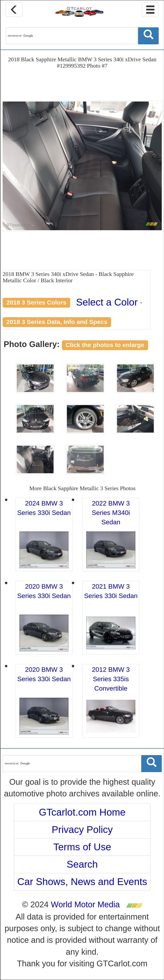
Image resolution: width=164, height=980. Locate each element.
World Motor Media (85, 904)
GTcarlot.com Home (82, 812)
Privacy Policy (82, 830)
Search (82, 864)
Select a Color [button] (109, 302)
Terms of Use (82, 847)
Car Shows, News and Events (82, 882)
